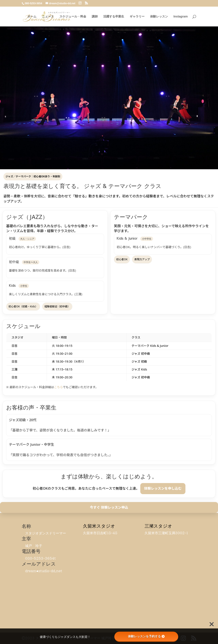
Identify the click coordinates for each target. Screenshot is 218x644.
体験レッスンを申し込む (163, 488)
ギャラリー (137, 17)
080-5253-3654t (40, 558)
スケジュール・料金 (73, 17)
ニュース (48, 17)
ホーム (32, 17)
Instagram (181, 17)
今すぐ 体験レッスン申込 (109, 507)
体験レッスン (159, 17)
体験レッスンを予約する (146, 636)
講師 (95, 17)
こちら (58, 387)
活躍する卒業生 (114, 17)
